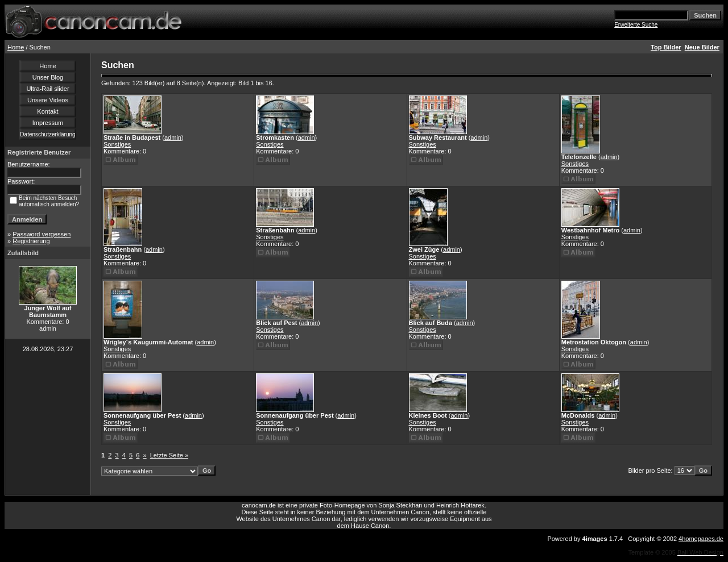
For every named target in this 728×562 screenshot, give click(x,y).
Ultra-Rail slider (47, 89)
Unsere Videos (48, 100)
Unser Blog (48, 77)
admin (173, 138)
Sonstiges (117, 144)
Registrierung (31, 241)
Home (16, 47)
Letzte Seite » (169, 455)
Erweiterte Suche (636, 25)
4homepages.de (701, 539)
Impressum (48, 123)
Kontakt (47, 111)
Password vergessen (42, 234)
